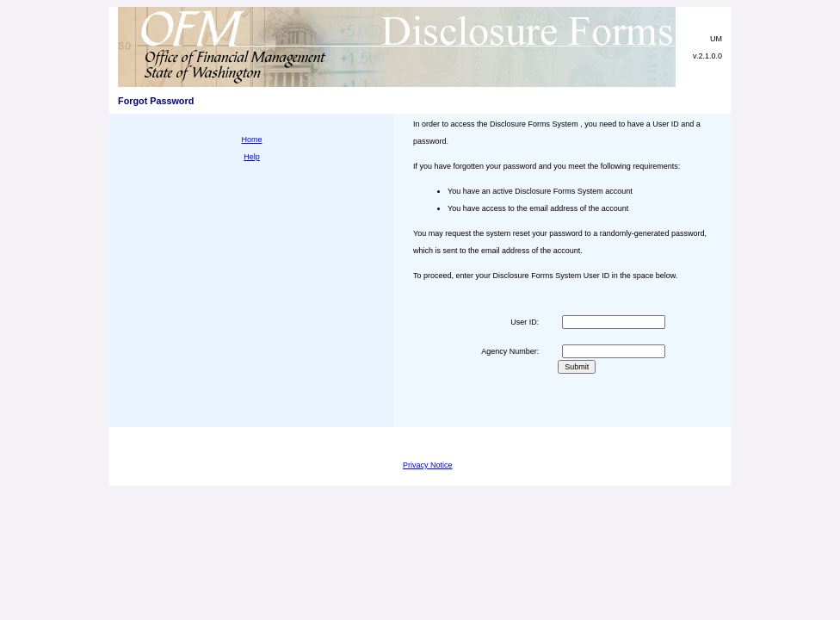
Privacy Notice (428, 465)
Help (252, 157)
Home (252, 139)
